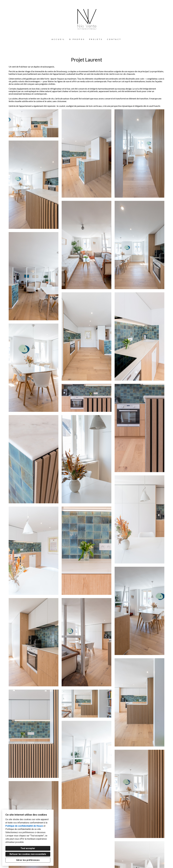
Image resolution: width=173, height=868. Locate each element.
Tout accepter (28, 848)
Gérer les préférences (28, 860)
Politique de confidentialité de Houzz (24, 826)
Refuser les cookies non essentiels (28, 854)
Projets (96, 39)
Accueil (58, 39)
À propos (77, 39)
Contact (114, 39)
